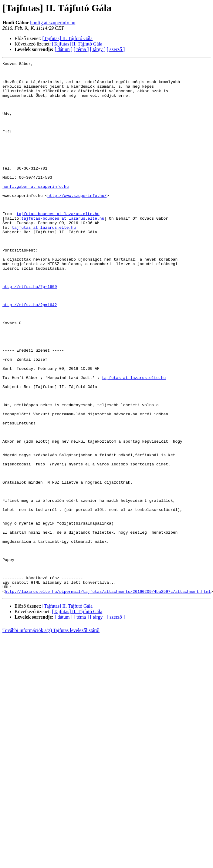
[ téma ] (81, 49)
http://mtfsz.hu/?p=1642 (30, 354)
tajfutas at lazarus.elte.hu (44, 261)
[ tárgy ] (98, 49)
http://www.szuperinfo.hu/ (77, 223)
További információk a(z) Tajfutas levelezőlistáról (51, 737)
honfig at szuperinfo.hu (53, 23)
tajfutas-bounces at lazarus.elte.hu (58, 245)
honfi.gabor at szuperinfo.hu (35, 212)
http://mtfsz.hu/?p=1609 (30, 332)
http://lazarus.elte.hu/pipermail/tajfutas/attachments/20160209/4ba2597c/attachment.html (108, 698)
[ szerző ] (116, 49)
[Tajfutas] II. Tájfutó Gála (68, 38)
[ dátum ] (64, 49)
